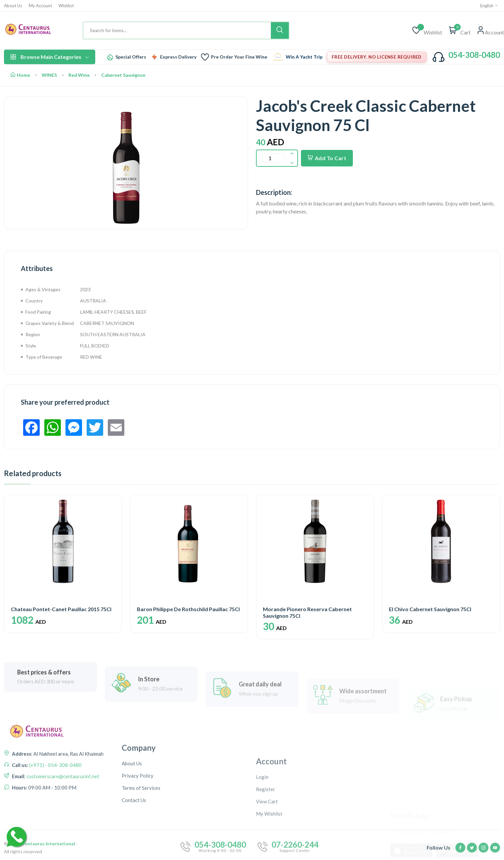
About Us (13, 6)
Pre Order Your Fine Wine (239, 57)
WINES (49, 75)
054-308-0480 (474, 55)
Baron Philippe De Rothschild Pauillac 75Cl (188, 609)
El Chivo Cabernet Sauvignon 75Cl (430, 609)
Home (20, 75)
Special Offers (131, 57)
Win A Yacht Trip (304, 57)
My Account (40, 6)
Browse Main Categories (50, 57)
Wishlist (66, 6)
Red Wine (79, 75)
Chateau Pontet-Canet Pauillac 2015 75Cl (61, 609)
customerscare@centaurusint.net (62, 813)
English (489, 6)
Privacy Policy (138, 837)
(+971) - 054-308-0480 (55, 802)
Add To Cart (327, 158)
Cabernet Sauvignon (123, 75)
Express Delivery (178, 57)
